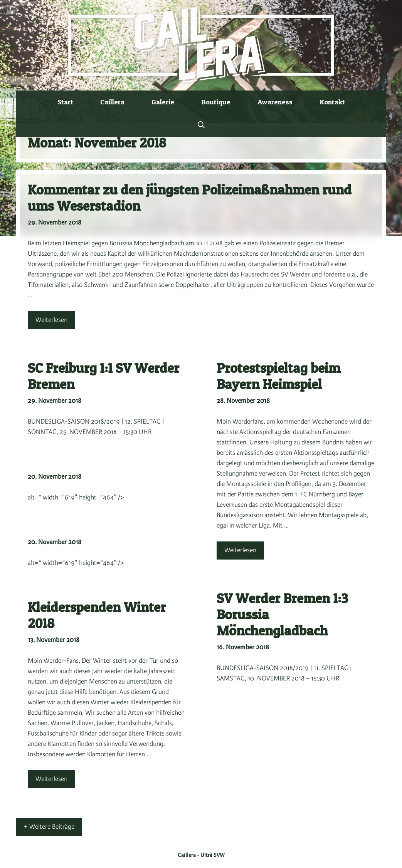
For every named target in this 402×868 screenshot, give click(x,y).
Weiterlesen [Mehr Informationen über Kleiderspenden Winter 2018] (51, 779)
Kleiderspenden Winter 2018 (97, 615)
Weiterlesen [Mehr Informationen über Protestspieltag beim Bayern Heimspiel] (240, 550)
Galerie (163, 102)
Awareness (275, 102)
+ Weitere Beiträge (49, 827)
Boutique (216, 102)
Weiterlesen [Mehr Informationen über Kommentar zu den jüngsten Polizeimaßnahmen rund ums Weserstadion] (51, 320)
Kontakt (332, 102)
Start (65, 102)
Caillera (112, 102)
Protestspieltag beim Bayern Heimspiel (278, 376)
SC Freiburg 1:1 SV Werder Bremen (103, 376)
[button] (201, 125)
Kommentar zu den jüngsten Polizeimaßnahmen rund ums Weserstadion (190, 198)
